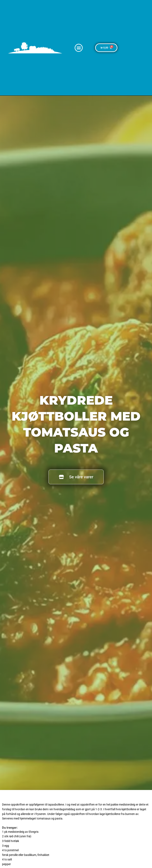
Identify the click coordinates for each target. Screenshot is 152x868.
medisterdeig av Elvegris (23, 832)
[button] (79, 48)
